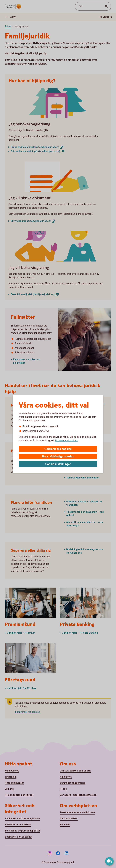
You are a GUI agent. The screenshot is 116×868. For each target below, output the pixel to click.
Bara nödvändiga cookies (58, 457)
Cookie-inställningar (58, 464)
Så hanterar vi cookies (66, 441)
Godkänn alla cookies (58, 449)
